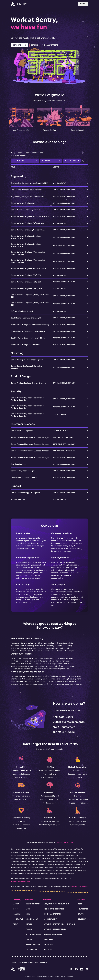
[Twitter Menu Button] (71, 969)
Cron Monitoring (33, 944)
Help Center (83, 909)
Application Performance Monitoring (59, 924)
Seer (28, 914)
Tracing (29, 929)
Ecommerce (49, 939)
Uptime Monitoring (33, 934)
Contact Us (18, 919)
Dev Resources (84, 919)
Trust (16, 924)
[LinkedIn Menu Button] (82, 969)
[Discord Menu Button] (87, 969)
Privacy (44, 962)
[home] (13, 969)
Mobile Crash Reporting (54, 909)
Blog (16, 909)
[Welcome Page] (19, 4)
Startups (48, 949)
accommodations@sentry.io (21, 882)
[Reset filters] (83, 161)
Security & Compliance (28, 962)
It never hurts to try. (65, 842)
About (16, 904)
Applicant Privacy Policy (79, 886)
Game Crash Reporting (53, 914)
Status (81, 914)
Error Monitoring (33, 904)
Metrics (29, 924)
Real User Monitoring (53, 934)
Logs (28, 909)
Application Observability (55, 929)
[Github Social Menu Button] (76, 969)
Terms (13, 962)
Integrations (31, 949)
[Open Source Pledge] (21, 969)
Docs (80, 904)
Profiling (30, 939)
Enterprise (48, 944)
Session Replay (32, 919)
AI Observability (51, 919)
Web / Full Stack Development (56, 904)
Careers (17, 914)
